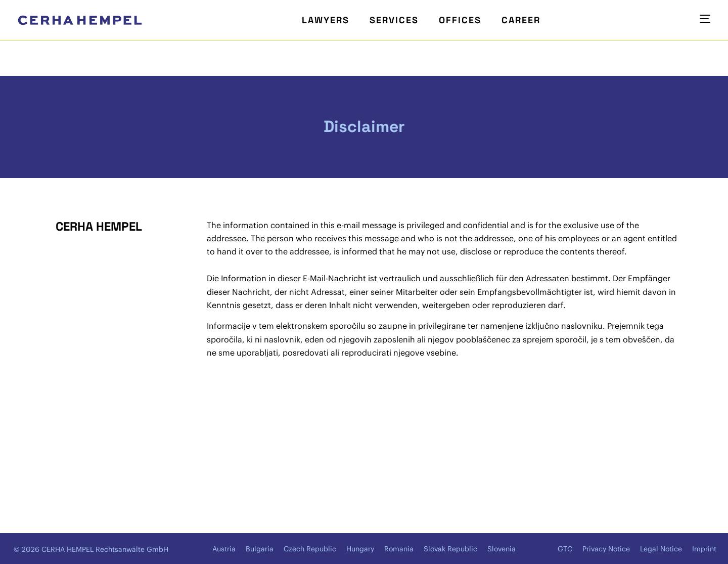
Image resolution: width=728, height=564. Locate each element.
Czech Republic (310, 549)
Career (521, 20)
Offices (460, 20)
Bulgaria (260, 549)
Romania (399, 549)
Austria (224, 549)
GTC (565, 549)
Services (394, 20)
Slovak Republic (450, 549)
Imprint (704, 549)
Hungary (360, 549)
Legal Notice (661, 549)
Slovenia (502, 549)
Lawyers (326, 20)
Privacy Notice (606, 549)
